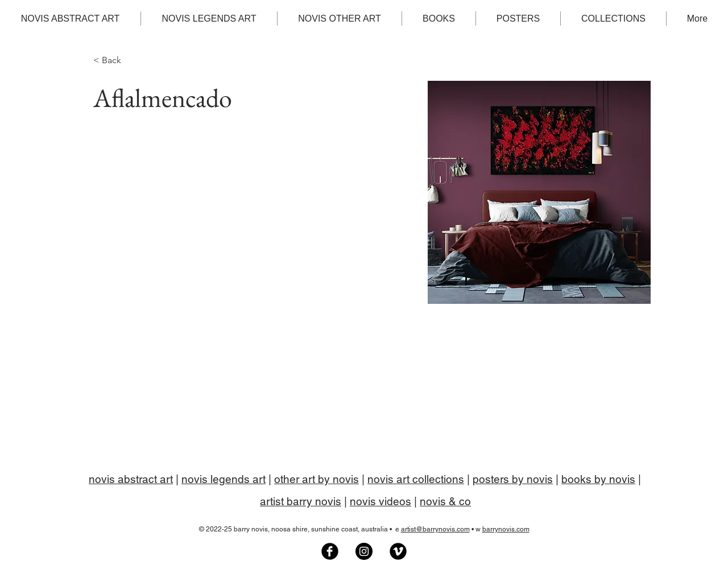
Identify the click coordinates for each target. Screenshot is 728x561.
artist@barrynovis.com (435, 529)
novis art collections (416, 479)
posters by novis (513, 479)
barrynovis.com (506, 529)
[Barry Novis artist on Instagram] (364, 551)
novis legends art (224, 479)
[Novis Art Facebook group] (330, 551)
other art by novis (317, 479)
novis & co (445, 501)
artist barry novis (301, 501)
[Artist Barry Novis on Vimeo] (398, 551)
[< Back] (116, 61)
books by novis (598, 479)
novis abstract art (131, 479)
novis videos (380, 501)
